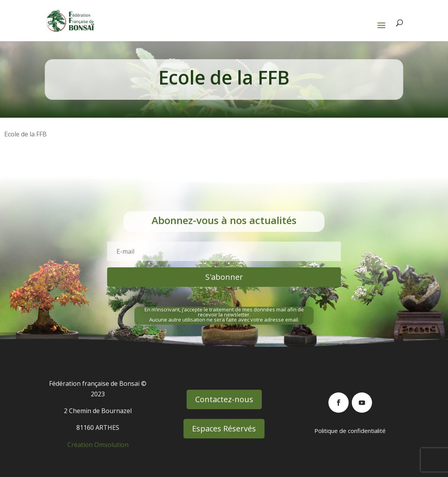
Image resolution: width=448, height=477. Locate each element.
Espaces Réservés (224, 428)
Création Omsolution (98, 445)
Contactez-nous (224, 399)
